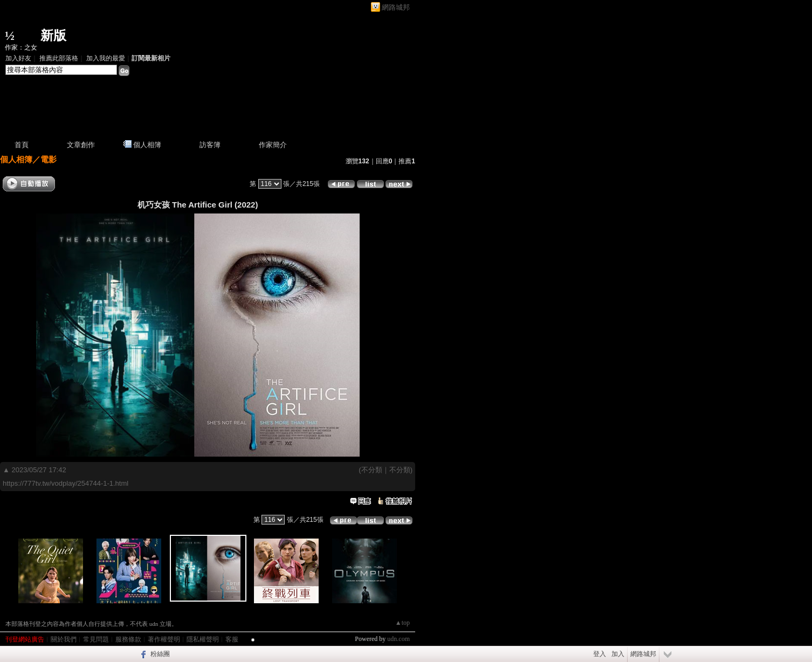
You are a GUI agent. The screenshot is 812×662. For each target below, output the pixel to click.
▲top (402, 623)
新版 (53, 36)
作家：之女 (21, 47)
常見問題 (96, 639)
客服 (232, 639)
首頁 (22, 145)
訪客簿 (210, 145)
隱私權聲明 (203, 639)
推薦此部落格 (59, 58)
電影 (49, 159)
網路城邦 (396, 7)
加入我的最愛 (106, 58)
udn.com (398, 639)
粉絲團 (160, 654)
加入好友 (18, 58)
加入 (618, 654)
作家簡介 (273, 145)
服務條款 (128, 639)
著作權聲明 (164, 639)
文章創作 (81, 145)
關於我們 (64, 639)
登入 (600, 654)
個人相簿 (147, 145)
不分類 (372, 470)
